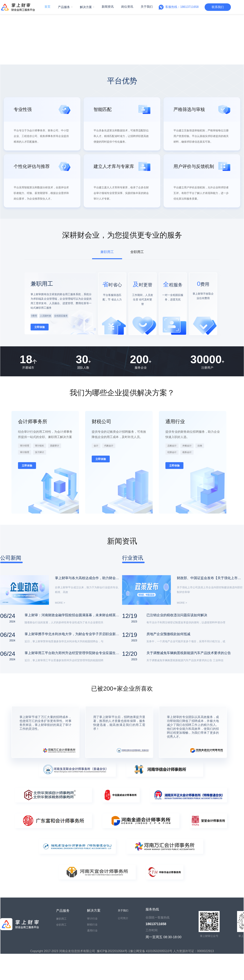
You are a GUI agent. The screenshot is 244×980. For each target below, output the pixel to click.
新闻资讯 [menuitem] (108, 7)
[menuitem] (65, 7)
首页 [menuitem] (47, 7)
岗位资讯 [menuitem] (127, 7)
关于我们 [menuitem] (147, 7)
